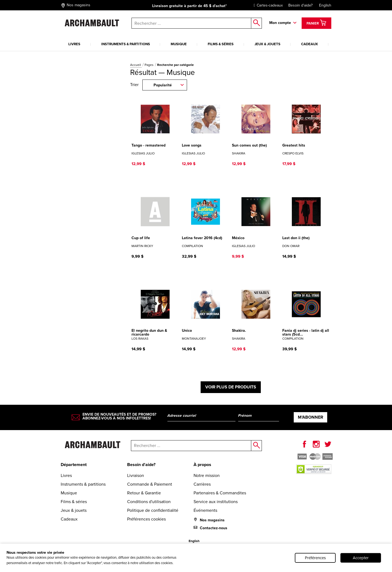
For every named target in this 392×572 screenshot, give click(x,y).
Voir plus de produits (231, 387)
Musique (179, 44)
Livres (74, 44)
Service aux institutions (216, 502)
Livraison (136, 475)
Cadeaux (310, 44)
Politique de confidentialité (153, 510)
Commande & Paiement (150, 484)
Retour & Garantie (144, 493)
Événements (205, 510)
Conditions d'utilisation (149, 502)
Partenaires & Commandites (220, 493)
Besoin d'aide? (300, 5)
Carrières (202, 484)
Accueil (136, 65)
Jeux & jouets (267, 44)
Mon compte (280, 23)
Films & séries (221, 44)
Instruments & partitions (126, 44)
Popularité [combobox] (163, 85)
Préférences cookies (146, 519)
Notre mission (207, 475)
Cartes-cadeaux (267, 5)
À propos (202, 465)
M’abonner (310, 417)
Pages (149, 65)
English (325, 5)
